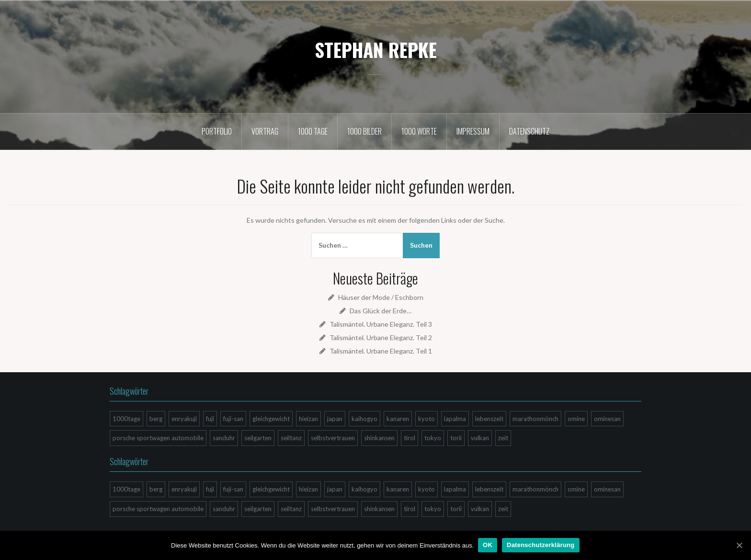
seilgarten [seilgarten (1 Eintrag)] (258, 438)
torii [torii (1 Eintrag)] (456, 438)
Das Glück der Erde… (381, 311)
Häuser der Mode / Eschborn (381, 297)
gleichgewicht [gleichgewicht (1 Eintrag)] (271, 419)
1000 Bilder (364, 131)
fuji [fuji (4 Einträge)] (210, 419)
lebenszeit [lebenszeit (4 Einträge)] (489, 419)
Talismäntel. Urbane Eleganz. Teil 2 (381, 337)
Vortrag (265, 131)
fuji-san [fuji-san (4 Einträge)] (233, 419)
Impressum (473, 131)
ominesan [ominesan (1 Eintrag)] (607, 419)
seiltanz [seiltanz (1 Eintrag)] (291, 438)
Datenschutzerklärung (541, 545)
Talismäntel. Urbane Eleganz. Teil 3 (381, 324)
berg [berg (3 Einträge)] (156, 419)
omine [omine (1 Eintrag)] (576, 419)
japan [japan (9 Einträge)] (335, 419)
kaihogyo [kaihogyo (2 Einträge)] (364, 419)
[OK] (739, 545)
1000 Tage (313, 131)
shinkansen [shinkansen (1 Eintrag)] (379, 438)
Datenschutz (529, 131)
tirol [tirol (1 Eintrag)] (410, 438)
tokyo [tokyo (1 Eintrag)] (433, 438)
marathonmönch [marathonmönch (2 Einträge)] (535, 419)
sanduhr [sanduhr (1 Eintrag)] (224, 438)
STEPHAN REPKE (376, 49)
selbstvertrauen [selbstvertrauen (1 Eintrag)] (333, 438)
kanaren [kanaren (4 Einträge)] (398, 419)
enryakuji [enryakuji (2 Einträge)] (184, 419)
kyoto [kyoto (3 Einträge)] (427, 419)
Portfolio (217, 131)
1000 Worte (419, 131)
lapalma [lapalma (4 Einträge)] (455, 419)
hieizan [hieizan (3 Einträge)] (308, 419)
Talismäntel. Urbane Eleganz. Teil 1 (381, 351)
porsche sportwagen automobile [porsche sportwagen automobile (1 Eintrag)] (158, 438)
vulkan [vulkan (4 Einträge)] (480, 438)
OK (488, 545)
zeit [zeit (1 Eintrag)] (503, 438)
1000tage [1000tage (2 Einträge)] (126, 419)
